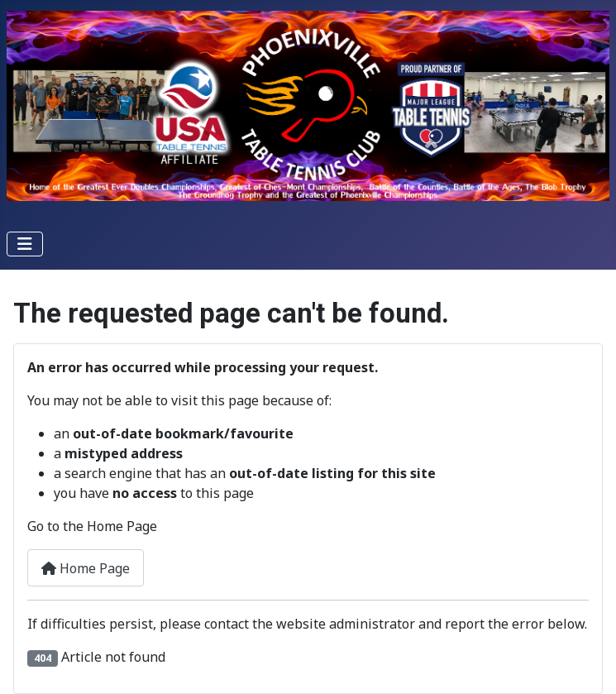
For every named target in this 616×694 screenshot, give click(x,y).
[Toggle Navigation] (25, 244)
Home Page (86, 568)
